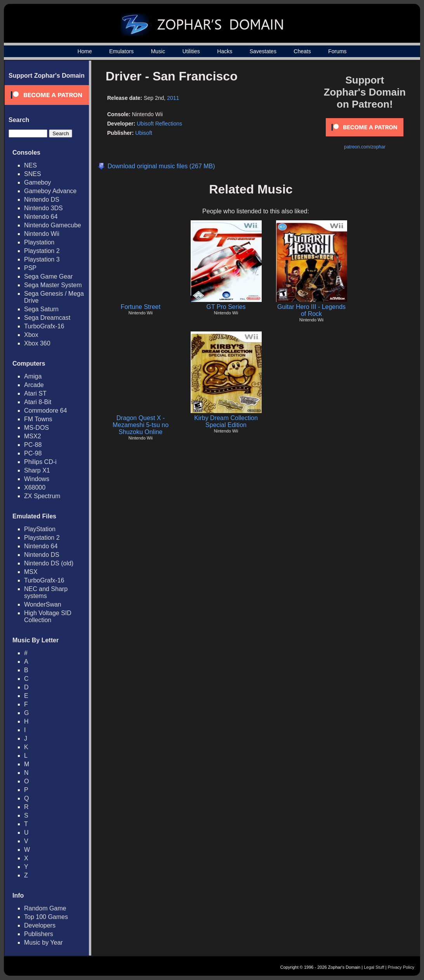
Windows (37, 479)
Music (158, 51)
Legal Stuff (374, 967)
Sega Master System (53, 285)
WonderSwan (43, 604)
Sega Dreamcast (47, 318)
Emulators (121, 51)
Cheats (302, 51)
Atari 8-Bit (38, 402)
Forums (337, 51)
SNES (33, 174)
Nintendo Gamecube (53, 225)
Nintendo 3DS (43, 208)
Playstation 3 (42, 259)
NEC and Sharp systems (46, 592)
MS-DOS (36, 428)
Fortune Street (141, 307)
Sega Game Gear (48, 276)
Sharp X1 (37, 470)
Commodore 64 (45, 411)
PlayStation (40, 529)
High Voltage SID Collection (48, 616)
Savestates (263, 51)
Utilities (191, 51)
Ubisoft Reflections (159, 124)
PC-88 (33, 445)
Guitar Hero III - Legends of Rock (311, 310)
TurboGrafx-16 (44, 326)
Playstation (39, 242)
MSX (31, 572)
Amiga (33, 376)
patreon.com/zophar (365, 147)
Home (84, 51)
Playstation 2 (42, 251)
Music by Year (43, 943)
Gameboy (37, 182)
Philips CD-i (40, 462)
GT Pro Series (226, 307)
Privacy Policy (401, 967)
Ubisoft (144, 133)
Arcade (34, 385)
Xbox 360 (37, 343)
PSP (30, 268)
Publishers (39, 934)
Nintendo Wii (42, 234)
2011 (173, 98)
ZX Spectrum (42, 496)
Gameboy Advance (50, 191)
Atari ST (35, 393)
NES (30, 165)
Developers (40, 925)
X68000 (35, 487)
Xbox (31, 335)
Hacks (225, 51)
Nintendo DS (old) (49, 563)
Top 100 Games (46, 917)
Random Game (45, 908)
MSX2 (33, 436)
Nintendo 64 (41, 217)
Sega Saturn (41, 309)
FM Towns (38, 419)
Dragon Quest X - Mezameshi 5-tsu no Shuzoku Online (141, 425)
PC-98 (33, 453)
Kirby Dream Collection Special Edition (226, 421)
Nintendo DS (42, 200)
